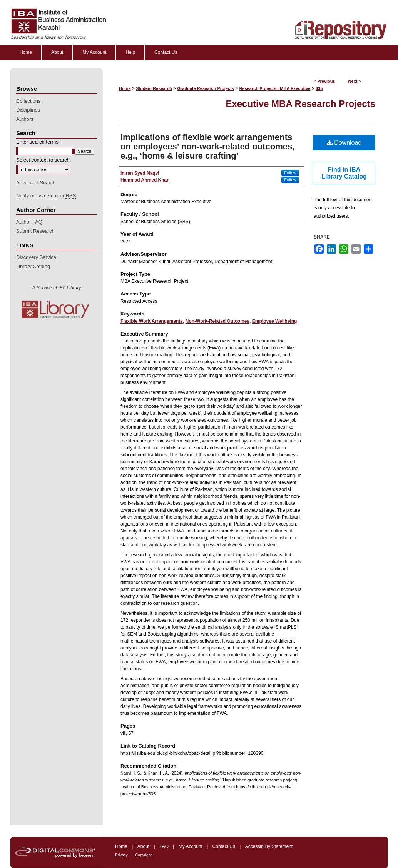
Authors (25, 119)
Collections (28, 101)
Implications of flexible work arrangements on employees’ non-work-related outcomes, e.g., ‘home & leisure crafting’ (207, 146)
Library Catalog (33, 266)
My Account (191, 846)
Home (125, 88)
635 (319, 88)
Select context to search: (43, 160)
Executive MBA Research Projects (300, 104)
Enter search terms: (38, 142)
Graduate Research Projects (206, 88)
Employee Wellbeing (274, 321)
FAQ (164, 846)
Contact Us (224, 846)
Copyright (143, 855)
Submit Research (35, 231)
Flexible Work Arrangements (152, 321)
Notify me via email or (46, 196)
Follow (290, 173)
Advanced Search (36, 183)
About (143, 846)
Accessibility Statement (269, 846)
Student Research (154, 88)
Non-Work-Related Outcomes (217, 321)
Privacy (121, 855)
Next (353, 81)
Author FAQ (29, 222)
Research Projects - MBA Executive (275, 88)
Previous (326, 81)
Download (344, 143)
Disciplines (28, 110)
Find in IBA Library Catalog (344, 173)
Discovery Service (36, 257)
